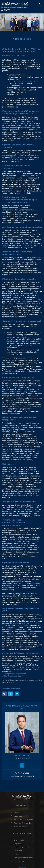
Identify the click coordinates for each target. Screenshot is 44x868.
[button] (4, 694)
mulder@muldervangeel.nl (13, 676)
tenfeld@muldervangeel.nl (13, 674)
